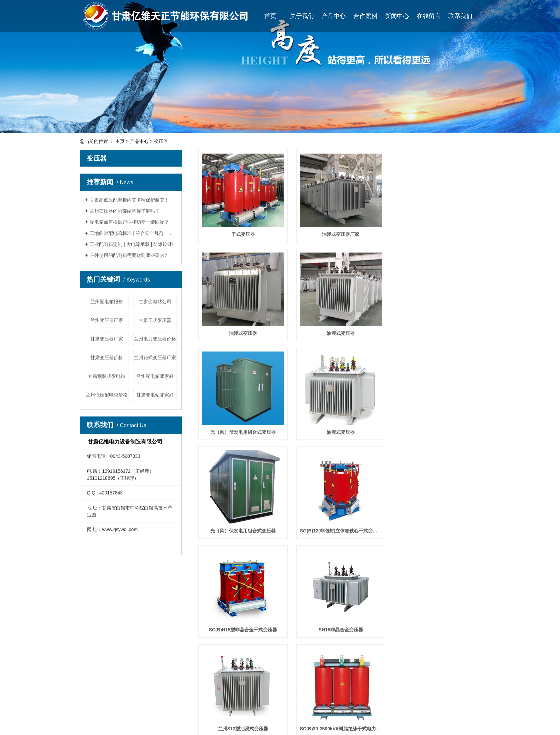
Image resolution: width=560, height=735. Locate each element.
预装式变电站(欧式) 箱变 (339, 630)
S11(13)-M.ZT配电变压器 (242, 630)
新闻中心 (397, 16)
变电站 (144, 723)
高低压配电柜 (151, 713)
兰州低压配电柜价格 (107, 395)
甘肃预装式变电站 (107, 376)
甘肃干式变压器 (155, 320)
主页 (120, 141)
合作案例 (365, 16)
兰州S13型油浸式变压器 (339, 531)
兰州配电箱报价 (107, 302)
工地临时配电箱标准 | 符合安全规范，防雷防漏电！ (133, 233)
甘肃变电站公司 (155, 302)
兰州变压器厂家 (107, 320)
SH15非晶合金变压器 (242, 531)
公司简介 (92, 703)
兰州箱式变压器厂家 (155, 358)
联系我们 (460, 16)
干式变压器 (242, 234)
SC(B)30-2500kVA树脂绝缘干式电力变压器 (436, 531)
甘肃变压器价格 (107, 358)
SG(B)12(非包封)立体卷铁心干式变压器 (339, 432)
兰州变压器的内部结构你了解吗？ (125, 211)
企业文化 (92, 713)
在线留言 (429, 16)
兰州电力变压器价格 (155, 339)
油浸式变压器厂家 (339, 234)
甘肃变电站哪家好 (155, 395)
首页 (270, 16)
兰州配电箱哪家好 (155, 376)
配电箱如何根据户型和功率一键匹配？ (129, 222)
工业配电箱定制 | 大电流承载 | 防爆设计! (131, 244)
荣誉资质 (92, 723)
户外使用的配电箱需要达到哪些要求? (128, 255)
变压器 (161, 141)
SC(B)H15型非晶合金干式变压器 (436, 432)
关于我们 (302, 16)
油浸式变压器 (436, 234)
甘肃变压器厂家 (107, 339)
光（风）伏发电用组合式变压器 (339, 333)
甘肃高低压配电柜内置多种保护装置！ (129, 200)
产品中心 (334, 16)
